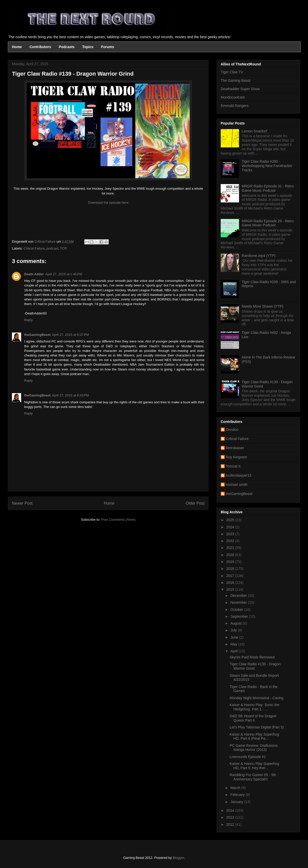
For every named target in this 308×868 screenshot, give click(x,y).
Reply (28, 320)
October (237, 610)
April (234, 651)
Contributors (40, 47)
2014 (231, 810)
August (236, 623)
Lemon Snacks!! (255, 131)
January (237, 802)
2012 (231, 824)
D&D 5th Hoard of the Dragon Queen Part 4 (253, 718)
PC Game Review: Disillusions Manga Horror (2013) (254, 748)
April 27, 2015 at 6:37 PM (70, 335)
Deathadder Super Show (240, 89)
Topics (88, 47)
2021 (231, 548)
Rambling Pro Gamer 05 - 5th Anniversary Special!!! (253, 777)
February (238, 795)
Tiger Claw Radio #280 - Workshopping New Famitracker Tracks (267, 166)
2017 (231, 576)
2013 (231, 817)
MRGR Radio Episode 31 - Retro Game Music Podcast (268, 188)
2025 (231, 520)
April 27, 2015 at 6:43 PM (70, 395)
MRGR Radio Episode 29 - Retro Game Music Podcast (268, 223)
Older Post (195, 503)
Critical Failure (34, 248)
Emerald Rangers (235, 106)
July (234, 630)
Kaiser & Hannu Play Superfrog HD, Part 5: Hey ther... (254, 766)
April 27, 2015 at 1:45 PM (64, 274)
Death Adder (34, 274)
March (236, 788)
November (239, 602)
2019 (231, 562)
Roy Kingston (236, 457)
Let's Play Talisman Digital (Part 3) (257, 727)
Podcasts (67, 47)
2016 (231, 583)
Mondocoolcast (233, 97)
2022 (231, 541)
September (240, 616)
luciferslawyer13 (239, 475)
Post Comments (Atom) (118, 520)
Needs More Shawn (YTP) (263, 306)
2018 (231, 569)
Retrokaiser (235, 448)
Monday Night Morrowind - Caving (257, 698)
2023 (231, 534)
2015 (231, 589)
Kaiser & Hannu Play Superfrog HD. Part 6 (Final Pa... (254, 736)
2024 (231, 527)
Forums (108, 47)
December (239, 596)
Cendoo (232, 430)
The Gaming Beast (236, 80)
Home (17, 47)
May (234, 644)
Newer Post (22, 503)
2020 (231, 555)
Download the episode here (108, 203)
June (235, 637)
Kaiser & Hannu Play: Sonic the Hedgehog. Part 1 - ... (254, 707)
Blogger (178, 858)
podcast (52, 248)
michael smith (237, 485)
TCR (63, 248)
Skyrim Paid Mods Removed (252, 657)
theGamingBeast (37, 335)
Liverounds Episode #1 (248, 757)
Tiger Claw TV (232, 72)
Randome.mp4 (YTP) (259, 256)
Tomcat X (233, 466)
